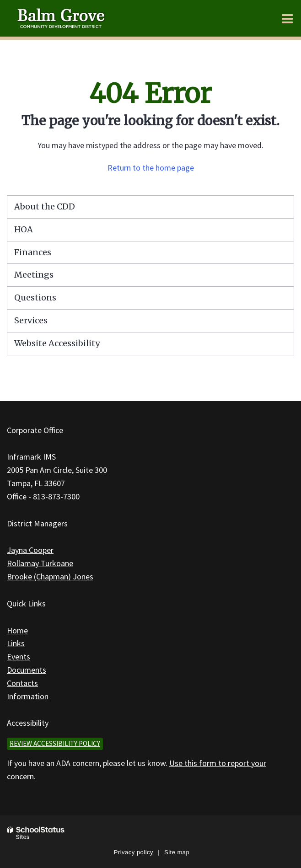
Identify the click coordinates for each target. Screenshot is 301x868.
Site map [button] (177, 852)
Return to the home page (151, 168)
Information (28, 696)
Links (16, 643)
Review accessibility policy (55, 743)
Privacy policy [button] (134, 852)
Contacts (22, 683)
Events (19, 656)
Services (31, 320)
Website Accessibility (57, 343)
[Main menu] (287, 18)
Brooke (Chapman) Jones (50, 576)
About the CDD (45, 206)
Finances (33, 252)
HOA (24, 229)
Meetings (34, 275)
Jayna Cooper (30, 550)
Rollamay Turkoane (40, 563)
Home (17, 630)
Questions (35, 297)
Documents (27, 670)
